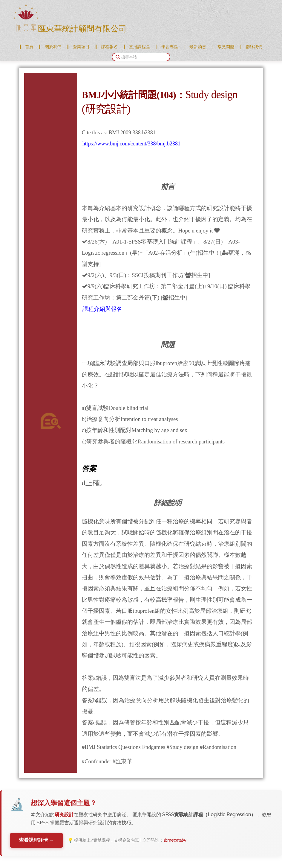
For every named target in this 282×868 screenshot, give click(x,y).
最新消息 (198, 47)
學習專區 (170, 47)
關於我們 (53, 47)
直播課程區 (140, 47)
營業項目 (81, 47)
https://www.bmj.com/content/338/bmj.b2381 (131, 144)
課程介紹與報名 (102, 309)
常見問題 (226, 47)
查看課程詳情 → (37, 840)
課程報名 (109, 47)
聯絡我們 (254, 47)
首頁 (29, 47)
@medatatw (175, 840)
